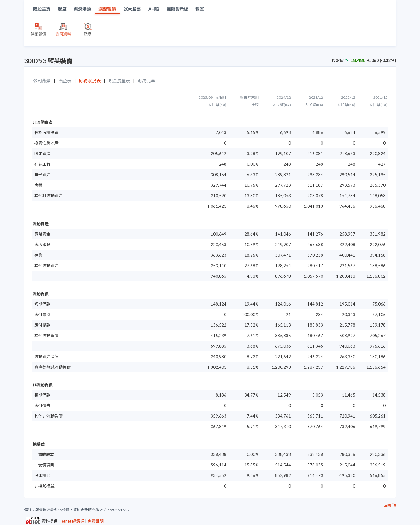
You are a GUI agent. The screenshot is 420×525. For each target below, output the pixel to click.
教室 (200, 9)
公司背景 (42, 81)
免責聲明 (96, 521)
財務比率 (147, 81)
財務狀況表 (90, 81)
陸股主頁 (42, 9)
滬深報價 (107, 9)
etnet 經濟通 (73, 521)
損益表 (65, 81)
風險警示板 (177, 9)
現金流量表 (119, 81)
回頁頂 (390, 505)
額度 (62, 9)
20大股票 (132, 9)
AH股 (154, 9)
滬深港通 (82, 9)
